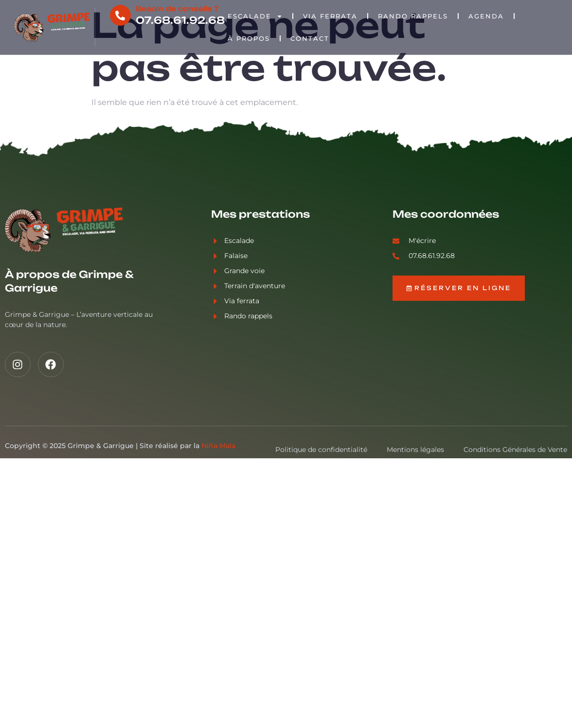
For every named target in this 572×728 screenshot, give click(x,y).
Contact (310, 38)
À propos (249, 38)
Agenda (486, 16)
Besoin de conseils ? (177, 9)
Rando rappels (413, 16)
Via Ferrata (330, 16)
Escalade (255, 16)
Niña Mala (218, 446)
